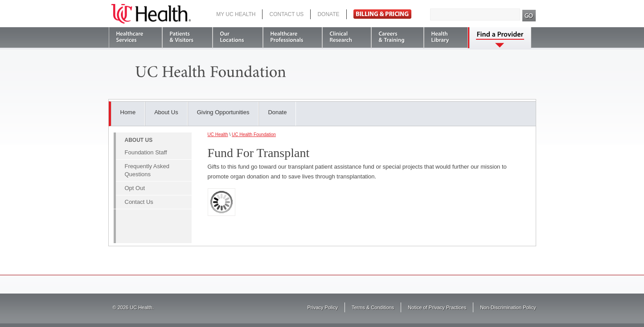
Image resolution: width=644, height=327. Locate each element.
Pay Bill (382, 14)
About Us (166, 112)
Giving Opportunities (223, 112)
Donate (328, 14)
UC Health (151, 14)
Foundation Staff (146, 152)
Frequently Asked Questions (147, 170)
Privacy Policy (323, 307)
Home (128, 112)
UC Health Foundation (254, 135)
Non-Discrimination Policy (508, 307)
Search (529, 16)
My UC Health (236, 14)
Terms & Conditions (373, 307)
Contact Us (286, 14)
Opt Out (135, 188)
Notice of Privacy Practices (437, 307)
